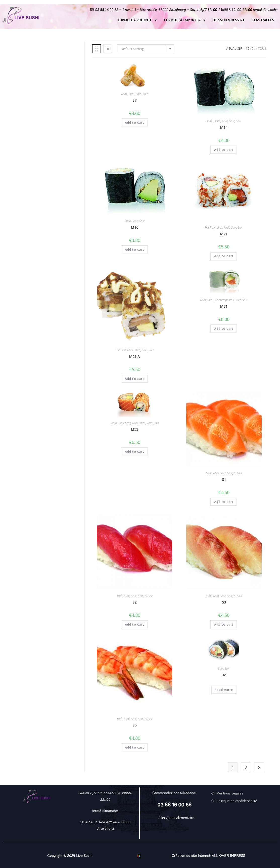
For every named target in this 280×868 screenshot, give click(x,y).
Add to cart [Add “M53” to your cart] (135, 452)
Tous (262, 49)
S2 (134, 602)
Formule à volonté (137, 20)
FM (224, 675)
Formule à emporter (185, 20)
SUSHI (238, 473)
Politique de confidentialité (237, 801)
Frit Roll (210, 227)
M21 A (134, 356)
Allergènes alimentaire (176, 818)
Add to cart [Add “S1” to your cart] (224, 502)
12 (248, 49)
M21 (224, 234)
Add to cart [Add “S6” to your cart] (135, 747)
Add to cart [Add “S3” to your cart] (224, 624)
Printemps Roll (224, 300)
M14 (224, 127)
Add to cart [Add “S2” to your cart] (135, 624)
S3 (224, 602)
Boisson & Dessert (229, 20)
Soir (138, 94)
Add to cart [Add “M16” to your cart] (135, 250)
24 (254, 49)
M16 (135, 227)
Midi (124, 94)
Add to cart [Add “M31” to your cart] (224, 329)
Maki (210, 121)
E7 (134, 100)
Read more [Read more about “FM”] (224, 690)
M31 (224, 306)
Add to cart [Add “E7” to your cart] (135, 123)
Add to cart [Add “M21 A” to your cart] (135, 379)
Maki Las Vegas (121, 423)
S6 (134, 725)
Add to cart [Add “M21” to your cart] (224, 256)
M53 (135, 429)
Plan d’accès (263, 20)
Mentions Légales (230, 793)
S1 (224, 479)
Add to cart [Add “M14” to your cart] (224, 150)
